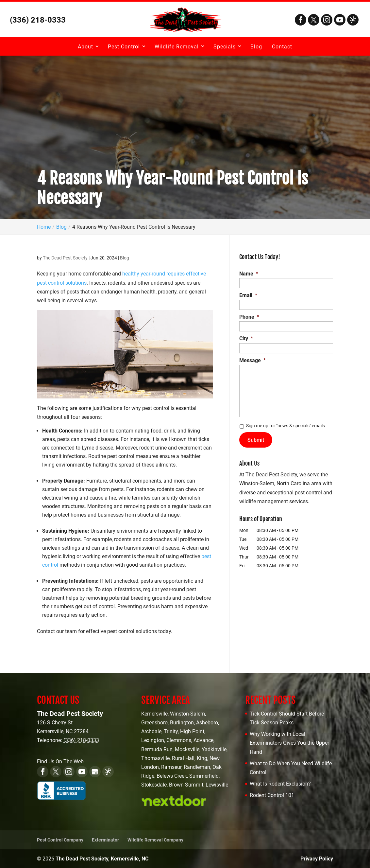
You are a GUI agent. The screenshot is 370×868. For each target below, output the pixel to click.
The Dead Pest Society (65, 258)
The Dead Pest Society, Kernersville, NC (102, 859)
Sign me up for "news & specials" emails (286, 426)
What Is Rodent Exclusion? (280, 784)
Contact (282, 47)
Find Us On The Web (60, 762)
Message (252, 360)
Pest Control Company (60, 840)
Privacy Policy (317, 859)
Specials (225, 47)
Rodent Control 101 (272, 795)
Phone (249, 317)
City (246, 338)
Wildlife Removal (177, 47)
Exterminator (105, 840)
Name (249, 274)
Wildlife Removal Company (155, 840)
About (85, 47)
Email (248, 295)
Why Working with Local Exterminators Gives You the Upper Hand (289, 743)
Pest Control (124, 47)
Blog (256, 47)
